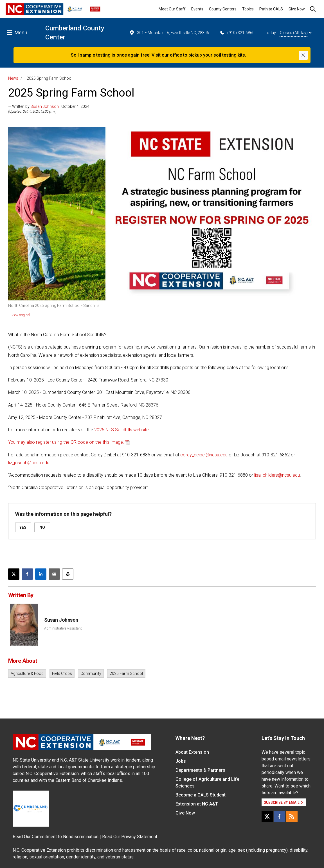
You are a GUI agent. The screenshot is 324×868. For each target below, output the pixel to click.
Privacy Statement (139, 837)
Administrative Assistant (63, 628)
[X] (267, 816)
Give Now (297, 9)
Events (197, 9)
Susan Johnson (45, 106)
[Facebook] (280, 816)
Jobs (181, 761)
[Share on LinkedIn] (41, 574)
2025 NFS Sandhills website (121, 430)
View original (21, 315)
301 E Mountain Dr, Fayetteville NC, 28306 (169, 33)
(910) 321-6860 (237, 33)
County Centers (223, 9)
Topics (248, 9)
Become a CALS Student (201, 795)
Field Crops (62, 673)
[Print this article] (68, 574)
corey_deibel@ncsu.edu (204, 455)
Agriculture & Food (27, 673)
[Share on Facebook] (27, 574)
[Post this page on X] (14, 574)
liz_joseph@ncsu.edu (29, 463)
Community (91, 673)
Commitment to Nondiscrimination (65, 837)
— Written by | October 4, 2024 (49, 106)
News (13, 78)
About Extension (192, 752)
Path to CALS (271, 9)
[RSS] (292, 816)
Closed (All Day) (296, 33)
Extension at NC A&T (197, 804)
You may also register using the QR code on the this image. (66, 442)
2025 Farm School (126, 673)
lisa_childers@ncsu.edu (277, 475)
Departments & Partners (200, 770)
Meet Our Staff (172, 9)
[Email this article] (54, 574)
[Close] (303, 55)
